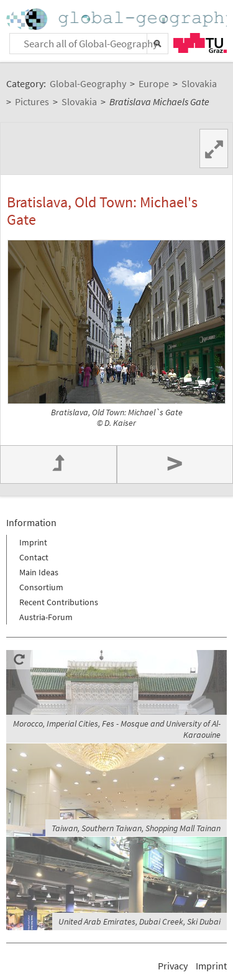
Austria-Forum (46, 617)
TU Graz (200, 43)
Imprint (33, 542)
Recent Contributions (59, 602)
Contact (34, 557)
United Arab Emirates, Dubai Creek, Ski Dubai (139, 921)
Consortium (41, 587)
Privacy (173, 966)
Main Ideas (39, 572)
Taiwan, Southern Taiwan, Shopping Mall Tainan (136, 828)
